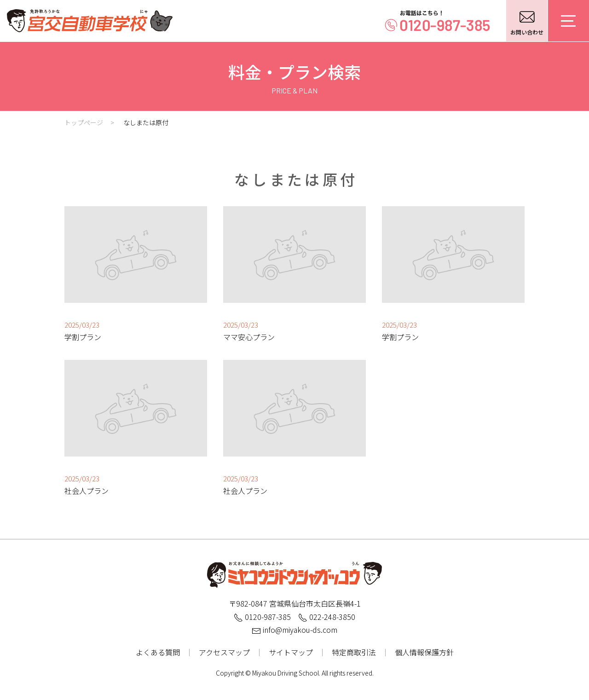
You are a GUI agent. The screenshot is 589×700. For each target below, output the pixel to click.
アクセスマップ (224, 652)
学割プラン (83, 337)
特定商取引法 (354, 652)
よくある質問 (158, 652)
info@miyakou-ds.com (294, 630)
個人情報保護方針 (424, 652)
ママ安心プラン (249, 337)
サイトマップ (291, 652)
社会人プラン (87, 491)
